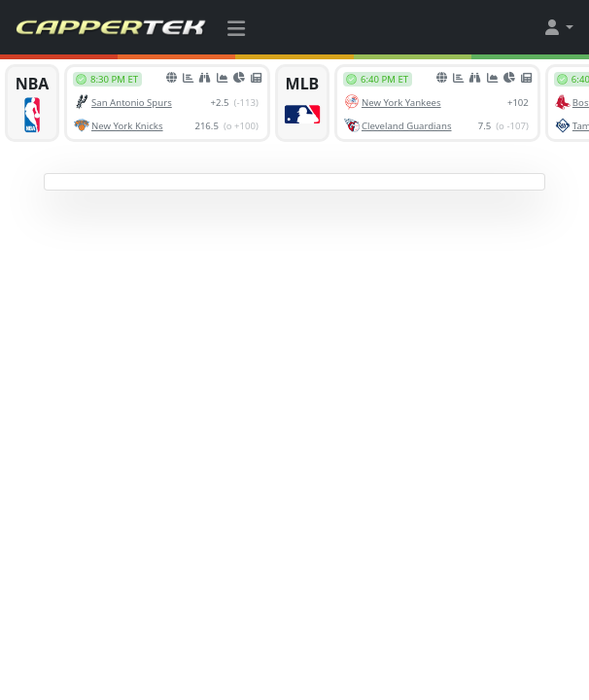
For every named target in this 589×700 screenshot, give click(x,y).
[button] (558, 27)
